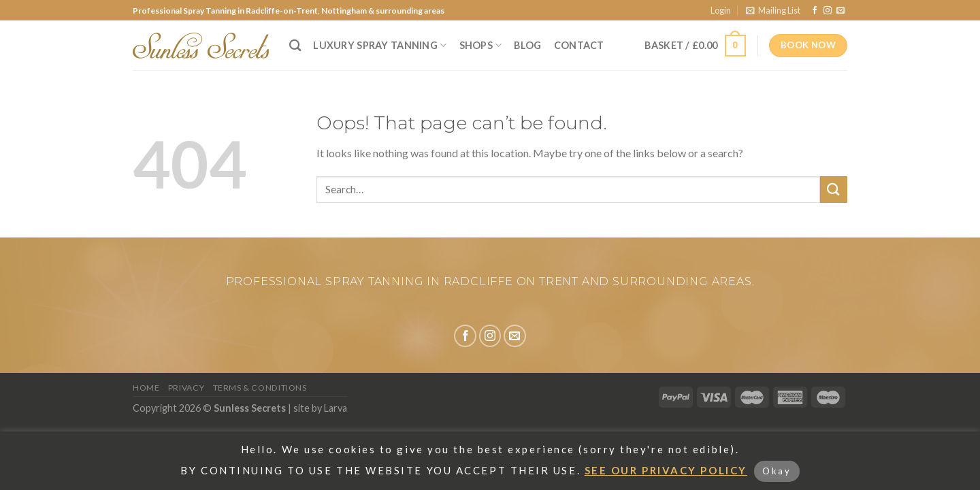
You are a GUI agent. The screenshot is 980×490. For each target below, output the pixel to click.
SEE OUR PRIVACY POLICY (666, 470)
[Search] (295, 46)
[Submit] (834, 190)
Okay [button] (777, 471)
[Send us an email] (840, 11)
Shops (481, 45)
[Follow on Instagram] (828, 11)
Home (146, 388)
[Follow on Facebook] (815, 11)
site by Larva (320, 408)
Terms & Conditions (260, 388)
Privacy (186, 388)
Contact (579, 45)
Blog (527, 45)
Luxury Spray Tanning (380, 45)
